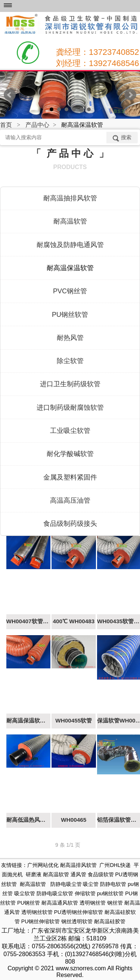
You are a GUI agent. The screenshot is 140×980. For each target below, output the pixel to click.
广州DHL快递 (115, 865)
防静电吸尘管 (66, 884)
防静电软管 (113, 884)
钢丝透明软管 (77, 921)
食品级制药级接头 (70, 524)
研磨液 (34, 874)
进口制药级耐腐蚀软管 (70, 408)
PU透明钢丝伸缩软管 (79, 912)
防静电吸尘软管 (55, 893)
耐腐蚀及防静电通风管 (70, 245)
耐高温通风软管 (60, 903)
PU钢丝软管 (70, 315)
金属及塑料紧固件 (70, 477)
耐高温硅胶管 (110, 921)
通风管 (78, 874)
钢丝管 (115, 903)
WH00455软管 (74, 720)
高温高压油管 (70, 500)
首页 (6, 125)
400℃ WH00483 (74, 621)
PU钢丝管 (29, 903)
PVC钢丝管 (70, 291)
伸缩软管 (85, 893)
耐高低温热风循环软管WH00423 (28, 820)
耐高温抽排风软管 (70, 198)
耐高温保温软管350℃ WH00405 (28, 720)
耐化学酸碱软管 (70, 454)
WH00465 (74, 820)
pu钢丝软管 (111, 893)
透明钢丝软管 (37, 912)
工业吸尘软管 (70, 431)
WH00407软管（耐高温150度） (28, 621)
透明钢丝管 (93, 903)
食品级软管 (101, 874)
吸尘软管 (25, 893)
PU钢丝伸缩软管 (41, 921)
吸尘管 (91, 884)
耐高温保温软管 (70, 268)
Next (130, 95)
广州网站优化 (43, 865)
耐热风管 (70, 338)
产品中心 (37, 125)
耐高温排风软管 (78, 865)
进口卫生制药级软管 (70, 384)
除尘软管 (70, 361)
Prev (10, 95)
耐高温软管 (70, 221)
